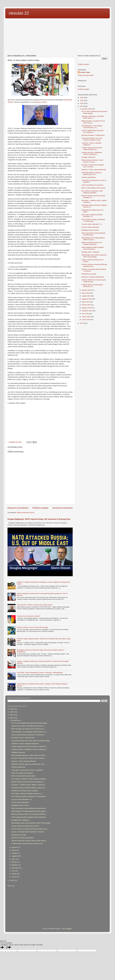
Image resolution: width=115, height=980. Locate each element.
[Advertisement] (57, 37)
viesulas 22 (19, 13)
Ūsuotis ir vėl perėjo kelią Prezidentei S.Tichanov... (28, 832)
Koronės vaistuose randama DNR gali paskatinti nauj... (30, 829)
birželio (14, 862)
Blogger (69, 929)
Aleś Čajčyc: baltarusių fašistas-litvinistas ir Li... (92, 216)
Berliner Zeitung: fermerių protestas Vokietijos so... (28, 782)
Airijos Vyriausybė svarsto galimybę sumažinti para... (93, 234)
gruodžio (15, 720)
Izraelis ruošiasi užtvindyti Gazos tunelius (25, 826)
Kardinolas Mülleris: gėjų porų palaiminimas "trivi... (92, 173)
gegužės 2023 (87, 308)
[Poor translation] (8, 948)
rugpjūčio (15, 856)
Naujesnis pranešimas (18, 508)
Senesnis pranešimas (62, 508)
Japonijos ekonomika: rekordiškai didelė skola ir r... (93, 117)
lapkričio (15, 847)
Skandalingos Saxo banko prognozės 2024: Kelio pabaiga (94, 256)
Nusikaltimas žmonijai (89, 274)
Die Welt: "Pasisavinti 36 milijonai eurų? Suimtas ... (93, 166)
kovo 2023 (86, 314)
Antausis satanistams (89, 177)
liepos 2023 (86, 302)
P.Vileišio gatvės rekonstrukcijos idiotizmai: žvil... (92, 286)
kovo (13, 871)
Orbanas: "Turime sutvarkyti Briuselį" (94, 170)
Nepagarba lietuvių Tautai (90, 230)
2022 (82, 323)
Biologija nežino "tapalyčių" (91, 252)
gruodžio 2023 (87, 109)
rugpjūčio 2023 (87, 299)
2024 (82, 103)
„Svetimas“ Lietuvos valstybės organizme (25, 744)
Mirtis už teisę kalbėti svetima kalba (93, 188)
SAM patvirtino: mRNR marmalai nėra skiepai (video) (35, 605)
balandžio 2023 (87, 311)
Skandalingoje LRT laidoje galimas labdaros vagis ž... (93, 239)
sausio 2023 (86, 320)
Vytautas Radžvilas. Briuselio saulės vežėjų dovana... (94, 281)
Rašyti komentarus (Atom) (26, 513)
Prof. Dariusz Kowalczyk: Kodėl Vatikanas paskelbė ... (92, 192)
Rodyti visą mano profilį (86, 75)
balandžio (15, 868)
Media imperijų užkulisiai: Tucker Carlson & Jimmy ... (92, 161)
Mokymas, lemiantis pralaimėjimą (93, 277)
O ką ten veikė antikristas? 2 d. (92, 224)
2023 (82, 106)
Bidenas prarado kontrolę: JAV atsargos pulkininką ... (92, 243)
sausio (14, 877)
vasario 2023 (86, 317)
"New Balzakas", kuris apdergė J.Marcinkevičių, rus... (92, 127)
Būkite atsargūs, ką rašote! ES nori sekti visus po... (93, 122)
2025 (82, 100)
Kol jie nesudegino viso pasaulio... (93, 185)
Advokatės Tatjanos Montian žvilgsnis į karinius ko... (29, 788)
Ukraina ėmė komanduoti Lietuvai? (28, 616)
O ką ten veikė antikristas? (90, 227)
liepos (14, 859)
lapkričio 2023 (87, 290)
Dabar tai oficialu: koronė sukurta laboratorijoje (32, 627)
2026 (82, 98)
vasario (14, 874)
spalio (14, 850)
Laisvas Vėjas (85, 72)
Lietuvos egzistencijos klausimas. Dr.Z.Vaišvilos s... (93, 131)
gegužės (15, 865)
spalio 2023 (86, 293)
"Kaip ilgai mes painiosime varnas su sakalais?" (27, 770)
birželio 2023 (86, 305)
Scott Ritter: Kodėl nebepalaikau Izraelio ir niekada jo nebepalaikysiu (40, 673)
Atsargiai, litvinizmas (88, 157)
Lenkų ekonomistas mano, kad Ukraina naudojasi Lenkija (92, 139)
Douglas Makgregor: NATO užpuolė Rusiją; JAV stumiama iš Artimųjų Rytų (39, 519)
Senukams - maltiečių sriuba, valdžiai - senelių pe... (29, 785)
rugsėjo (14, 853)
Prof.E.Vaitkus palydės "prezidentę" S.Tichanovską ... (93, 220)
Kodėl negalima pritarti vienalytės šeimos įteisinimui (93, 248)
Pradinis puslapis (40, 508)
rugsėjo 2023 (86, 296)
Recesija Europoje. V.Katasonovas (93, 135)
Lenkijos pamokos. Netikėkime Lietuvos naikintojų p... (92, 153)
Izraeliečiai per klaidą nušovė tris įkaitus (25, 791)
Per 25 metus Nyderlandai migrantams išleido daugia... (30, 723)
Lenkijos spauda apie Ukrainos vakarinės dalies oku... (92, 149)
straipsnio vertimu (40, 102)
